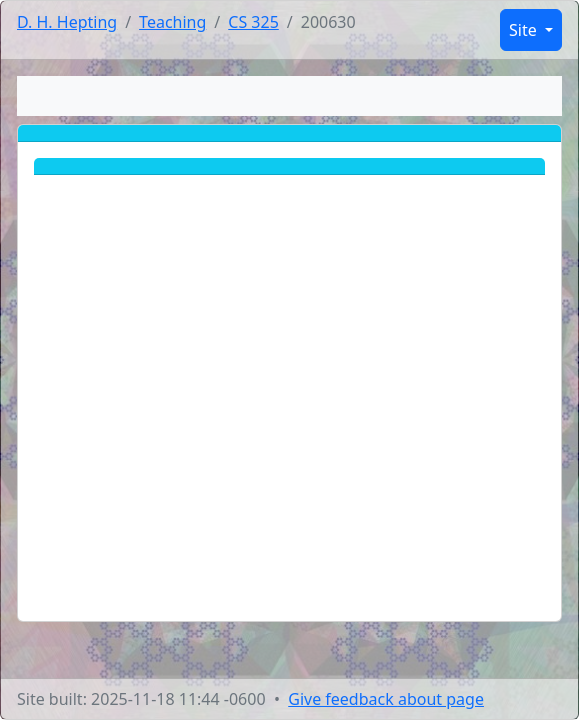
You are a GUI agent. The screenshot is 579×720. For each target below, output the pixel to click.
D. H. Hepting (67, 22)
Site (525, 30)
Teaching (172, 22)
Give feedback (386, 699)
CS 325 (253, 22)
